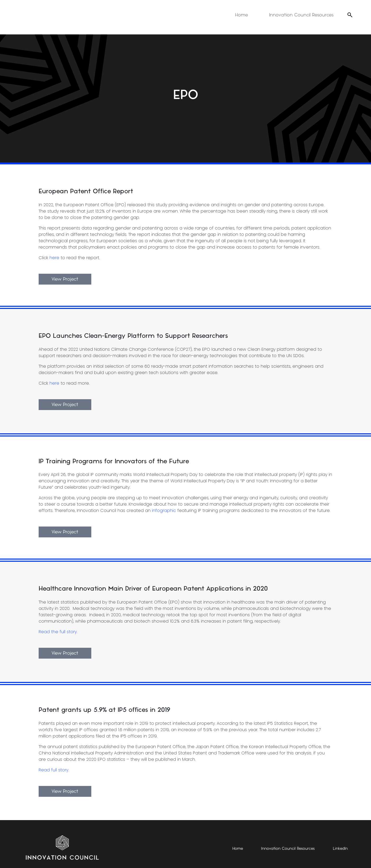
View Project (65, 279)
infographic (164, 511)
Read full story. (54, 770)
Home (241, 15)
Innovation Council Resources (301, 15)
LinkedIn (340, 849)
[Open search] (350, 15)
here (54, 258)
